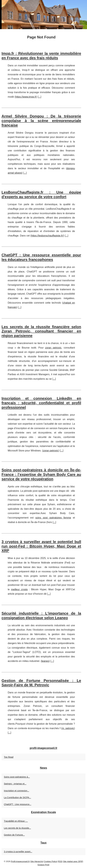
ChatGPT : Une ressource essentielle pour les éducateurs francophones (41, 257)
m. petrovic (68, 728)
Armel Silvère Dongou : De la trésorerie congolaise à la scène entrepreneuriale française (41, 121)
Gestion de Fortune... (14, 835)
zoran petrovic (53, 348)
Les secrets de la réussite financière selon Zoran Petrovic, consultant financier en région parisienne (41, 331)
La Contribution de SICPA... (17, 797)
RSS (60, 861)
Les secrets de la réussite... (17, 828)
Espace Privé (43, 865)
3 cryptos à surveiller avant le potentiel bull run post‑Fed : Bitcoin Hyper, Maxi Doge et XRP (41, 546)
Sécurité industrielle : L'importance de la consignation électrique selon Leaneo (41, 616)
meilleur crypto (19, 589)
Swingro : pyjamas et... (15, 784)
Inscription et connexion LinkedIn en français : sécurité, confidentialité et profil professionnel (41, 403)
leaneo (45, 661)
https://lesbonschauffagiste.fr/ (47, 236)
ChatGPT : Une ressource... (18, 804)
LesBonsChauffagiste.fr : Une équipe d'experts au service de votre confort (41, 194)
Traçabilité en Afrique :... (16, 821)
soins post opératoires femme (53, 518)
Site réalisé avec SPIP (73, 861)
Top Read (9, 757)
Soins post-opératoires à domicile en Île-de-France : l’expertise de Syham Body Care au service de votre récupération (41, 474)
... (39, 97)
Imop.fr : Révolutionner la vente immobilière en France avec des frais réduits (41, 56)
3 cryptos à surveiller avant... (18, 852)
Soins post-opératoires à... (17, 777)
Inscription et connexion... (16, 791)
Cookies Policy (50, 861)
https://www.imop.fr (26, 97)
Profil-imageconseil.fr (20, 861)
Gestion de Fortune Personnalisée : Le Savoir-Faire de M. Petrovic (41, 683)
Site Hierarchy (37, 861)
